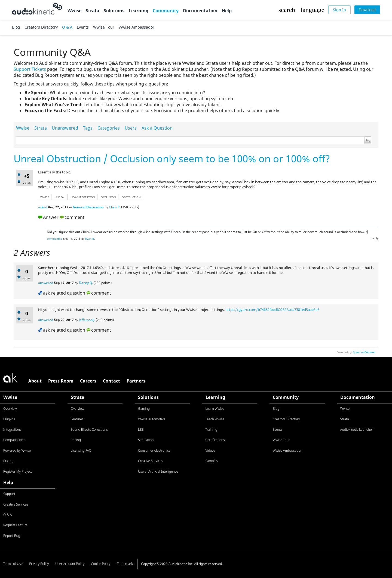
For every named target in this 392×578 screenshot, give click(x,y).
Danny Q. (86, 283)
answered (46, 283)
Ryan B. (90, 238)
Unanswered (65, 128)
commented (55, 238)
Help (227, 11)
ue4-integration (83, 197)
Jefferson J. (87, 320)
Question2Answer (364, 352)
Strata (93, 11)
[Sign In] (339, 10)
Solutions (114, 11)
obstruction (131, 197)
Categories (109, 128)
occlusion (108, 197)
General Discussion (88, 207)
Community (166, 11)
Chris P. (115, 207)
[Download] (367, 10)
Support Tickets (30, 69)
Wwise (74, 11)
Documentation (200, 11)
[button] (287, 10)
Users (131, 128)
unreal (60, 197)
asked (43, 207)
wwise (45, 197)
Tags (88, 128)
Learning (139, 11)
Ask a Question (157, 128)
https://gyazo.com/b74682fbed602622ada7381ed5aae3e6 (272, 310)
